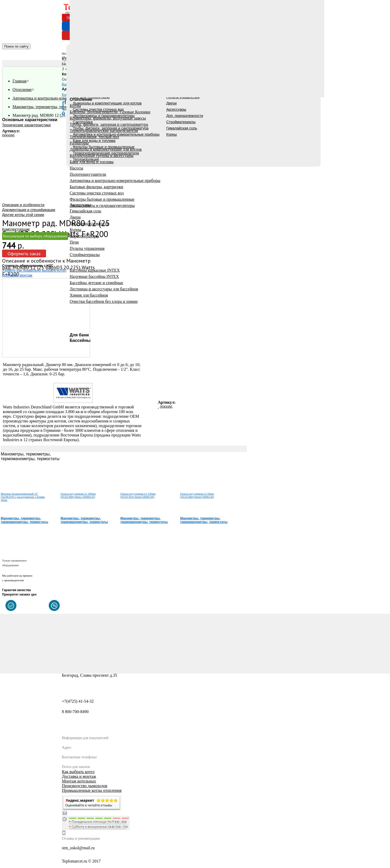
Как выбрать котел (78, 772)
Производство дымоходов (84, 786)
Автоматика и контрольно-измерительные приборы (58, 98)
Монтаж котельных (79, 781)
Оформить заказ (24, 254)
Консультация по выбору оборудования (35, 236)
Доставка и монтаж (79, 776)
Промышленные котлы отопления (92, 790)
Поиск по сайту (16, 46)
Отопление (22, 90)
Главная (19, 81)
